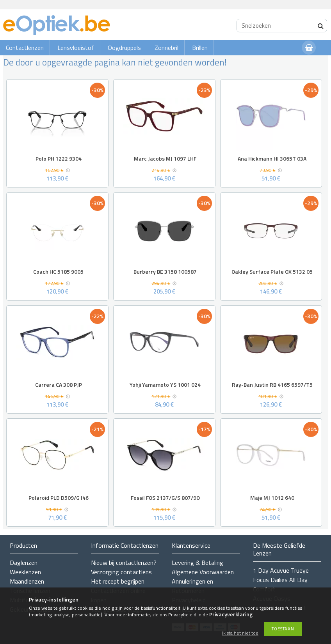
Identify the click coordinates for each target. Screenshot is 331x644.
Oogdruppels (124, 48)
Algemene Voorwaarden (203, 572)
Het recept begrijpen (118, 581)
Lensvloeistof (76, 48)
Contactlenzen (25, 48)
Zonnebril (166, 48)
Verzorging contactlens (121, 572)
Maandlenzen (27, 581)
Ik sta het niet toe (240, 633)
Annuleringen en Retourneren (192, 586)
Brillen (200, 48)
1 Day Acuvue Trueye (281, 570)
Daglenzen (24, 563)
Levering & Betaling (198, 563)
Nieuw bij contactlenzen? (124, 563)
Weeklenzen (25, 572)
